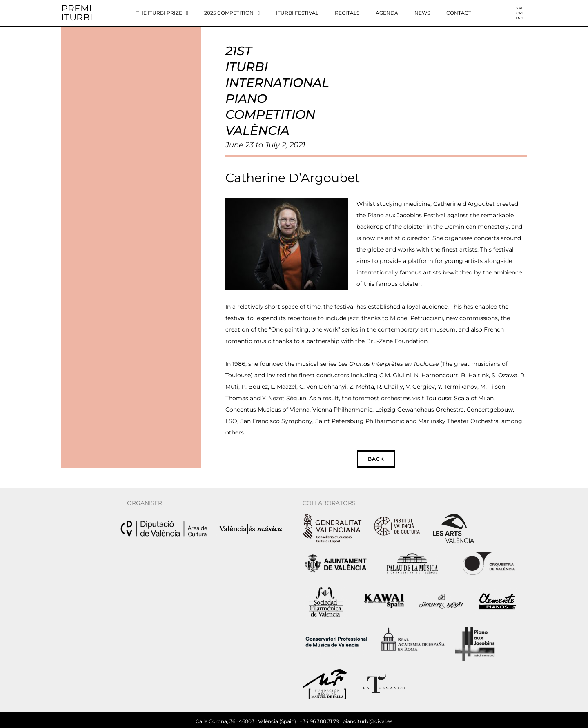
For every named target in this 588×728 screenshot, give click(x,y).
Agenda (387, 13)
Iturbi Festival (297, 13)
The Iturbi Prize (162, 13)
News (422, 13)
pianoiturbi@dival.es (367, 718)
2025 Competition (232, 13)
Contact (459, 13)
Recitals (347, 13)
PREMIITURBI (77, 13)
